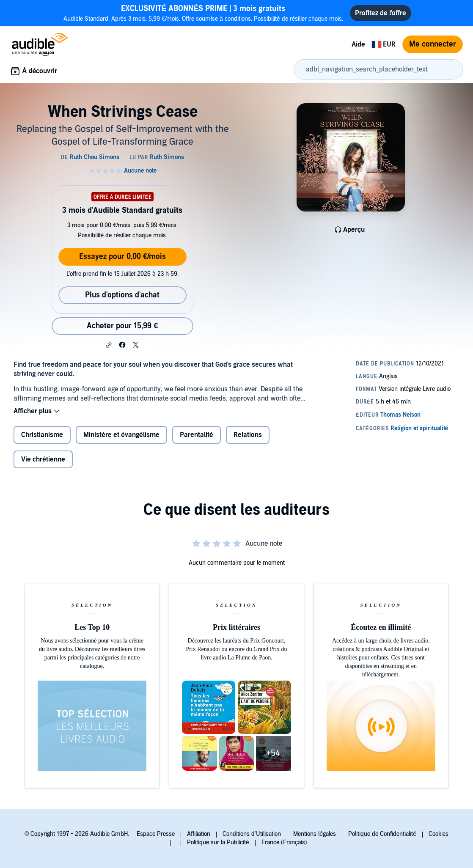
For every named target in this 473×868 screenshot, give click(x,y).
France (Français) (284, 842)
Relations (248, 435)
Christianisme (42, 435)
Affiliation (199, 834)
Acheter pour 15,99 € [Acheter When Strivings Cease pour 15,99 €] (122, 326)
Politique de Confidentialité (382, 834)
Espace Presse (156, 834)
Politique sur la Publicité (218, 842)
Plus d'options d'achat (122, 295)
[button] (109, 345)
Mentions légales (315, 834)
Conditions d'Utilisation (252, 834)
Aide (358, 44)
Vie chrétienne (43, 459)
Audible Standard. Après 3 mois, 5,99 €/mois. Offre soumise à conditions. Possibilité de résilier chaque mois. (203, 13)
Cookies (439, 834)
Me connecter (433, 44)
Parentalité (197, 435)
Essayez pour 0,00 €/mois (122, 257)
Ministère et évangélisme (121, 435)
